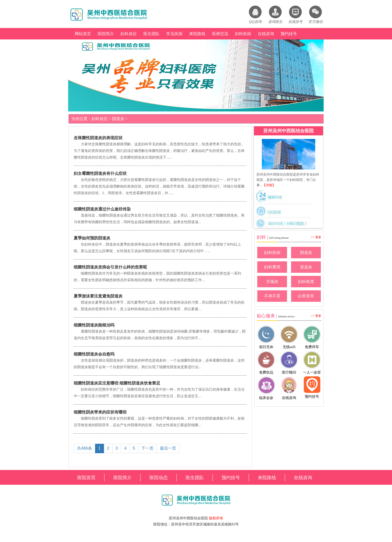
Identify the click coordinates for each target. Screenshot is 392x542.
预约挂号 (289, 34)
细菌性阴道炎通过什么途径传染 (102, 209)
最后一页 (168, 448)
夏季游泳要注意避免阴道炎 (98, 296)
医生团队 (152, 34)
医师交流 (220, 34)
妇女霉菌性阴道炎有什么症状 (100, 173)
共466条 (85, 448)
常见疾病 (174, 34)
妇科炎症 (129, 34)
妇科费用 (272, 267)
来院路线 (197, 34)
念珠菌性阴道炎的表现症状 (98, 138)
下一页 (147, 448)
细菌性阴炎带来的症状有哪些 (100, 412)
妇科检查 (306, 282)
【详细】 (269, 185)
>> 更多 (316, 237)
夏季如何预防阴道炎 (92, 238)
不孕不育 (272, 296)
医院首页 (86, 478)
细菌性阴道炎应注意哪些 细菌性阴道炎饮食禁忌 (117, 383)
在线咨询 (266, 34)
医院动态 (159, 478)
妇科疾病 (243, 34)
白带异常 (306, 296)
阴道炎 (118, 119)
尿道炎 (306, 267)
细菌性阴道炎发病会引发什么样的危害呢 (110, 267)
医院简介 (106, 34)
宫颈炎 (272, 282)
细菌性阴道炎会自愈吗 (94, 354)
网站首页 (83, 34)
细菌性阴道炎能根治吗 (94, 325)
